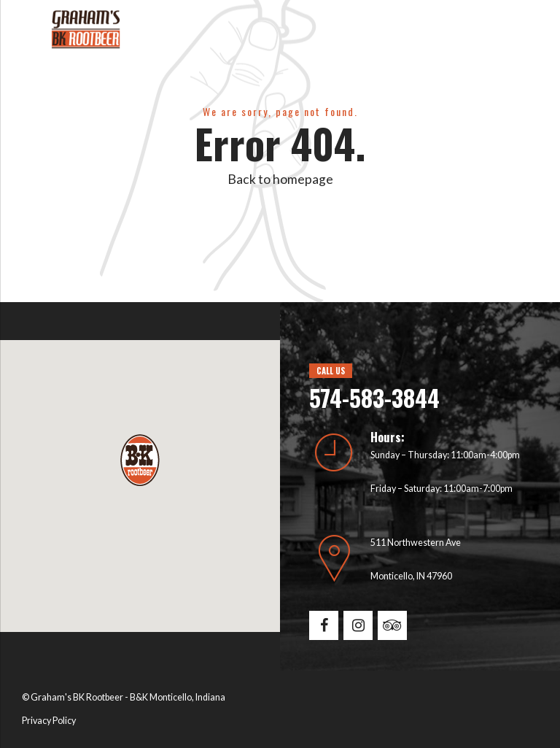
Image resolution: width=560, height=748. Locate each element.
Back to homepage (280, 179)
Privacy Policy (49, 721)
